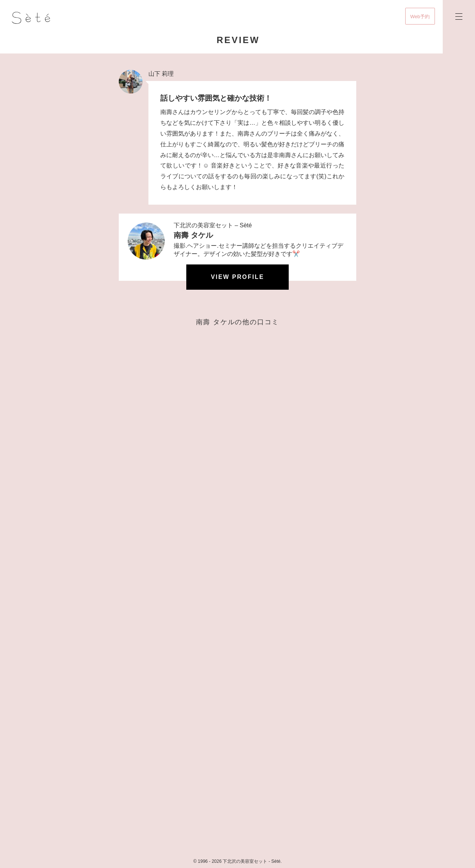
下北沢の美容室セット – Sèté (213, 225)
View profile (237, 277)
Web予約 (420, 17)
